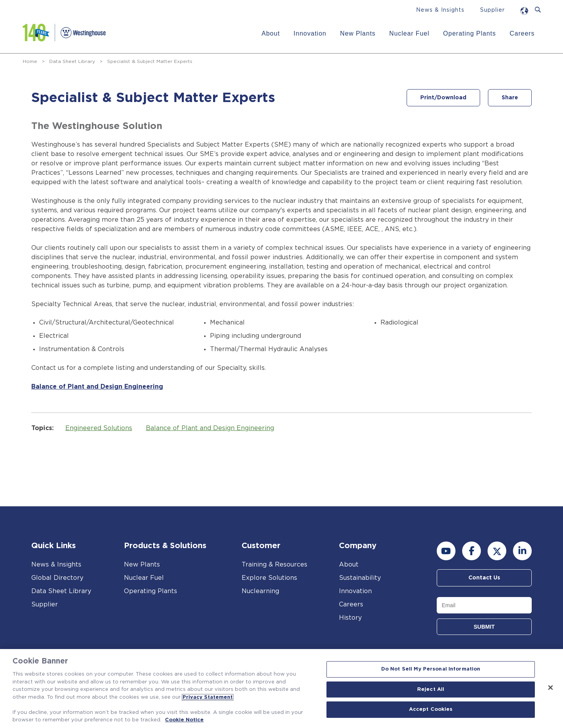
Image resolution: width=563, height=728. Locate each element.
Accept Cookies (431, 710)
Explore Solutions (269, 578)
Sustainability (360, 578)
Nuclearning (260, 591)
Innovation (310, 33)
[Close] (550, 688)
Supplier (492, 10)
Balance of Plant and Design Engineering (97, 387)
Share (510, 98)
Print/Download (443, 98)
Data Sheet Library (72, 61)
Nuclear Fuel (410, 33)
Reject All (431, 689)
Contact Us (484, 578)
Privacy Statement (208, 697)
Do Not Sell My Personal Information (431, 669)
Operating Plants (469, 33)
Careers (522, 33)
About (271, 33)
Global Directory (57, 578)
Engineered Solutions (99, 428)
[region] (281, 689)
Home (30, 61)
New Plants (358, 33)
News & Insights (440, 10)
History (350, 618)
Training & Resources (274, 565)
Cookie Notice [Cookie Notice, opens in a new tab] (184, 720)
